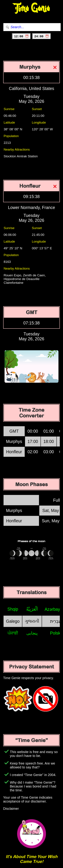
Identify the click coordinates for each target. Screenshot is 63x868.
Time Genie (32, 9)
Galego (13, 621)
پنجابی (32, 633)
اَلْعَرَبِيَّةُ (32, 609)
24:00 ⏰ (42, 36)
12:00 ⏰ (21, 36)
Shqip (13, 609)
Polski (56, 633)
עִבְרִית (56, 621)
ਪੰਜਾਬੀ (13, 633)
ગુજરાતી (32, 621)
